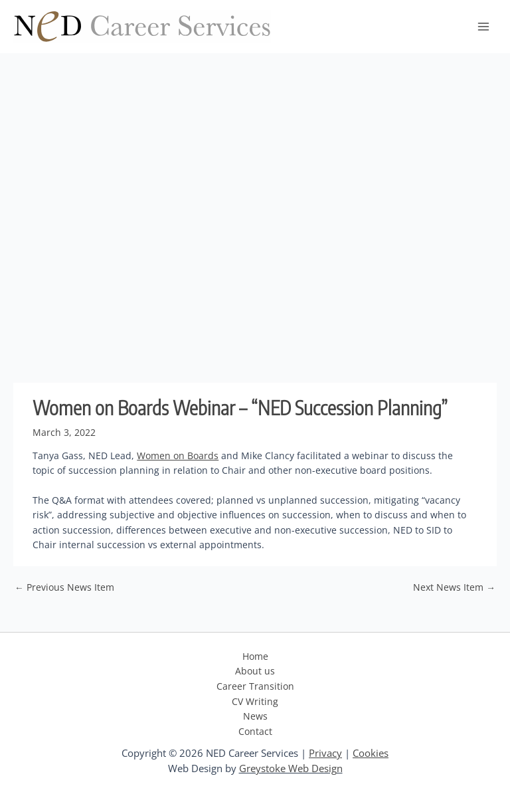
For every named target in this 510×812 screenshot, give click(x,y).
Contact (255, 731)
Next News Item (454, 587)
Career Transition (255, 686)
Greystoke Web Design (291, 768)
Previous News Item (64, 587)
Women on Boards (178, 456)
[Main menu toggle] (484, 27)
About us (255, 671)
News (255, 716)
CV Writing (255, 701)
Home (255, 656)
